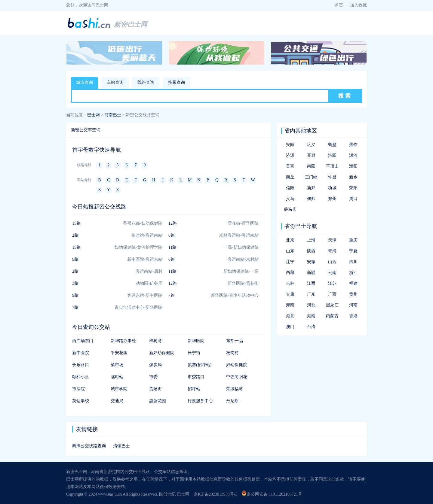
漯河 (353, 155)
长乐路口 (81, 365)
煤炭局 (155, 365)
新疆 (311, 273)
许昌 (332, 177)
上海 (311, 240)
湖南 (311, 316)
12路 (173, 223)
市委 (153, 377)
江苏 (332, 283)
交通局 (117, 401)
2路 (75, 235)
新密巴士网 (131, 24)
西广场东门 (83, 341)
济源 (290, 155)
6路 (172, 235)
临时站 (117, 377)
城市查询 (84, 82)
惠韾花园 (158, 401)
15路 (76, 223)
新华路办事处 (123, 341)
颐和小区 (81, 377)
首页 (339, 5)
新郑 (311, 188)
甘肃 (290, 294)
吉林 (290, 283)
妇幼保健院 (237, 365)
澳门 (290, 327)
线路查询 (146, 82)
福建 (353, 283)
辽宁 (290, 262)
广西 (332, 294)
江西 (311, 283)
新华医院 (196, 341)
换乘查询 (177, 82)
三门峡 (311, 177)
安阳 (290, 145)
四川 (353, 262)
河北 (311, 305)
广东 (311, 294)
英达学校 (81, 401)
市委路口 (196, 377)
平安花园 (119, 353)
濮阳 (353, 166)
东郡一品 (235, 341)
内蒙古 (332, 316)
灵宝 (290, 166)
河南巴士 (113, 115)
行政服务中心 (200, 401)
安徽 (311, 262)
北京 (290, 240)
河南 (353, 305)
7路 (172, 295)
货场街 (155, 389)
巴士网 (94, 115)
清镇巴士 (121, 446)
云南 (332, 273)
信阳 (290, 188)
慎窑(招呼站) (200, 365)
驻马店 (290, 209)
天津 (332, 240)
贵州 (353, 294)
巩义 (311, 145)
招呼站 (194, 389)
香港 (353, 316)
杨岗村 (232, 353)
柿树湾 (155, 341)
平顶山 (332, 166)
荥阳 (353, 188)
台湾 (311, 327)
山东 (290, 251)
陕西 (311, 251)
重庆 (353, 240)
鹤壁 (332, 145)
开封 (311, 155)
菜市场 (117, 365)
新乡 (353, 177)
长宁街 (194, 353)
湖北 (290, 316)
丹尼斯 (232, 401)
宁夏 (353, 251)
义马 (290, 199)
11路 (172, 247)
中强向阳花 (237, 377)
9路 (75, 259)
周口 (353, 199)
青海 (332, 251)
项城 (332, 188)
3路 (75, 283)
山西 (332, 262)
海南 (290, 305)
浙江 (353, 273)
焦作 (353, 145)
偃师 (311, 199)
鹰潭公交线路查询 (89, 446)
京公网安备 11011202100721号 (272, 494)
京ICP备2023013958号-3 (215, 494)
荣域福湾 (235, 389)
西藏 (290, 273)
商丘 (290, 177)
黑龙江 (332, 305)
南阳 (311, 166)
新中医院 (81, 353)
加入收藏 (358, 5)
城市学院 (119, 389)
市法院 (78, 389)
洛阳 (332, 155)
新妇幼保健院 (162, 353)
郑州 (332, 199)
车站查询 (115, 82)
